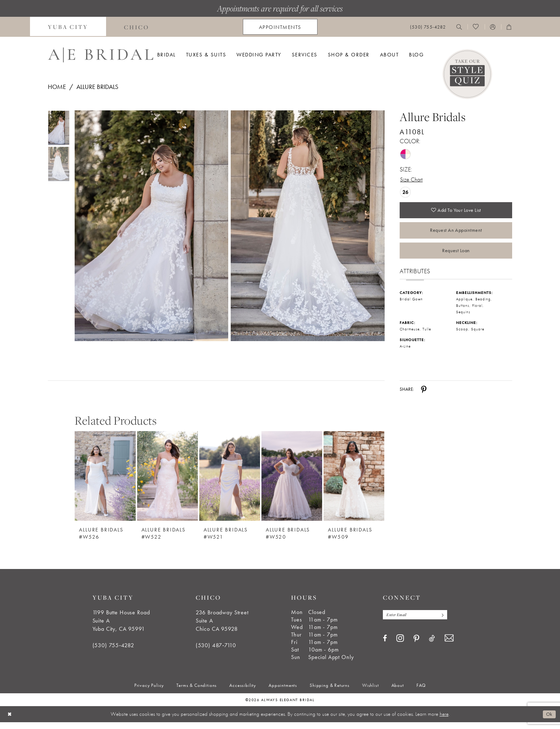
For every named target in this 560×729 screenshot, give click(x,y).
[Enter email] (418, 622)
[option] (105, 487)
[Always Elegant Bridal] (101, 55)
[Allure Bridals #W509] (354, 483)
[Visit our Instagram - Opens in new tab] (400, 646)
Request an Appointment (456, 234)
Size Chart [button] (412, 180)
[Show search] (459, 27)
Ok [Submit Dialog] (549, 721)
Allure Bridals (97, 87)
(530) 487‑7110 (216, 652)
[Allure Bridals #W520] (292, 483)
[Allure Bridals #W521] (230, 483)
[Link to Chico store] (137, 27)
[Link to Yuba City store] (68, 27)
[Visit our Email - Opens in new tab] (449, 646)
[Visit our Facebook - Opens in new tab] (385, 646)
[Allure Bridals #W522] (167, 483)
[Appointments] (280, 27)
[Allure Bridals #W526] (105, 483)
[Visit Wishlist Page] (476, 27)
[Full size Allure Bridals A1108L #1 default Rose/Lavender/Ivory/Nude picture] (308, 226)
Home (57, 87)
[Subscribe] (447, 622)
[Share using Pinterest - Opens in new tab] (424, 396)
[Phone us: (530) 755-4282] (428, 27)
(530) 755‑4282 (113, 652)
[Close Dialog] (10, 721)
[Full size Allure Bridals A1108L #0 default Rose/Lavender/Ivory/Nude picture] (151, 226)
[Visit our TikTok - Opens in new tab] (432, 646)
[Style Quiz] (467, 74)
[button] (493, 27)
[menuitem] (68, 27)
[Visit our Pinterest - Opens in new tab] (416, 646)
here (444, 721)
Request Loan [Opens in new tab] (456, 256)
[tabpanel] (150, 226)
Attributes (415, 278)
